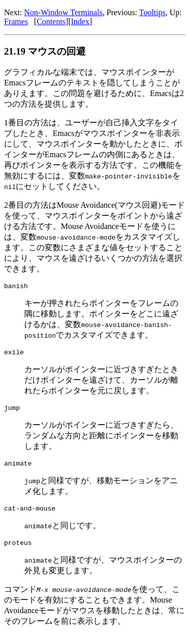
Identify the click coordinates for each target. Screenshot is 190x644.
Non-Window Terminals (64, 12)
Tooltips (153, 12)
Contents (51, 21)
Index (80, 21)
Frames (16, 21)
